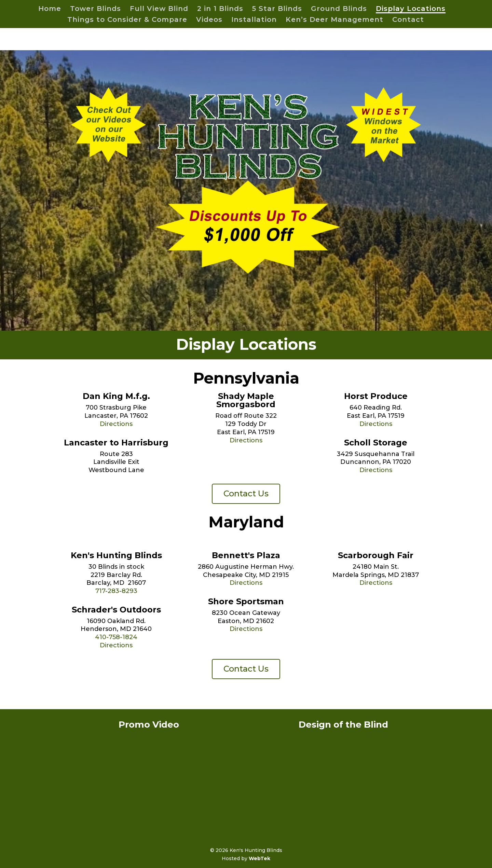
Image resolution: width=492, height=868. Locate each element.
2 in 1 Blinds (220, 9)
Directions (116, 424)
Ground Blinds (339, 9)
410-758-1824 (116, 637)
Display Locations (411, 9)
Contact (408, 20)
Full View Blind (159, 9)
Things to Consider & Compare (127, 20)
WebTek (259, 858)
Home (50, 9)
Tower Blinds (95, 9)
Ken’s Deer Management (334, 20)
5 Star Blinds (277, 9)
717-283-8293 (116, 591)
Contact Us (246, 493)
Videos (209, 20)
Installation (254, 20)
